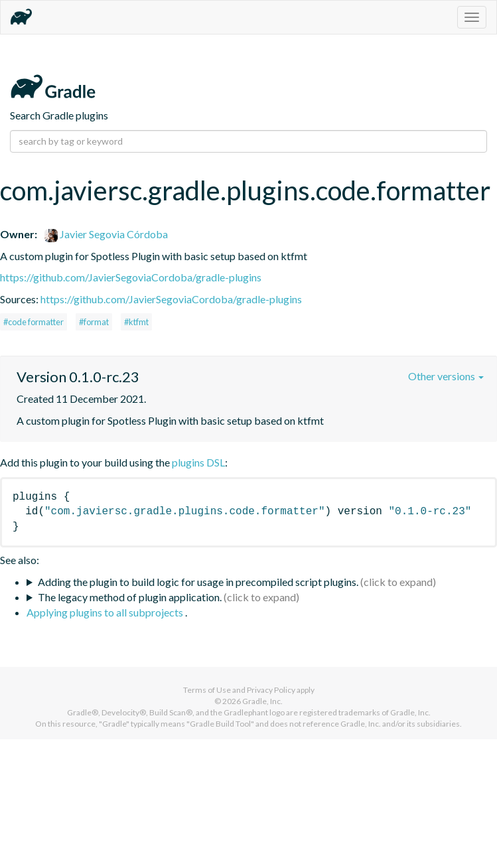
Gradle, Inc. (262, 701)
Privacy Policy (271, 690)
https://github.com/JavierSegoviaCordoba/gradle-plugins (131, 277)
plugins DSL (198, 462)
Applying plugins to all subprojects (106, 612)
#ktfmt (136, 322)
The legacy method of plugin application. (130, 597)
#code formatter (34, 322)
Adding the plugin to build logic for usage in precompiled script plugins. (198, 582)
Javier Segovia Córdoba (106, 234)
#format (94, 322)
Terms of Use (207, 690)
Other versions (446, 376)
